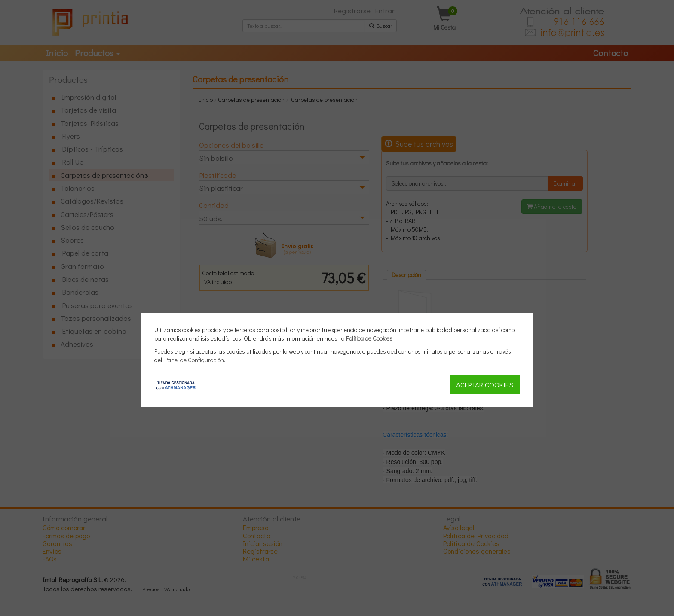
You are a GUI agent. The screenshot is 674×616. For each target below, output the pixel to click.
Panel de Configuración (194, 360)
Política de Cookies (369, 338)
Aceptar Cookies (485, 384)
